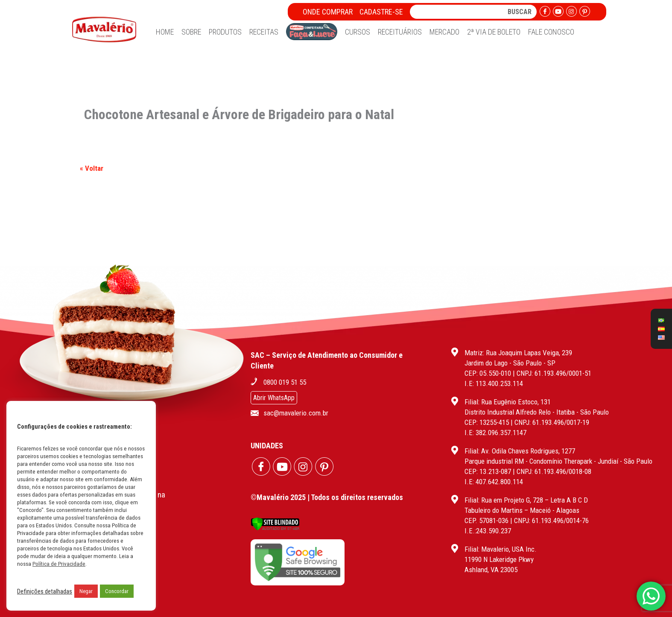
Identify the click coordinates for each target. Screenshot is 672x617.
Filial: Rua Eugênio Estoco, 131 (508, 402)
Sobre (191, 32)
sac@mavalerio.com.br (296, 413)
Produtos (225, 32)
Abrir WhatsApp (274, 398)
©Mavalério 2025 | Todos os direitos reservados (327, 497)
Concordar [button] (117, 591)
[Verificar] (275, 528)
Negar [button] (86, 591)
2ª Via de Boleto (494, 32)
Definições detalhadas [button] (45, 591)
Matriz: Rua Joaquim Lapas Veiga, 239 (518, 353)
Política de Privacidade (59, 564)
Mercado (444, 32)
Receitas (264, 32)
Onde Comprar (328, 12)
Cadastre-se (381, 12)
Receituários (400, 32)
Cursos (358, 32)
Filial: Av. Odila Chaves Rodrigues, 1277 (520, 451)
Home (165, 32)
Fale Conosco (551, 32)
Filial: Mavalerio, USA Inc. (501, 549)
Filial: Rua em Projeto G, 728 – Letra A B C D (526, 500)
